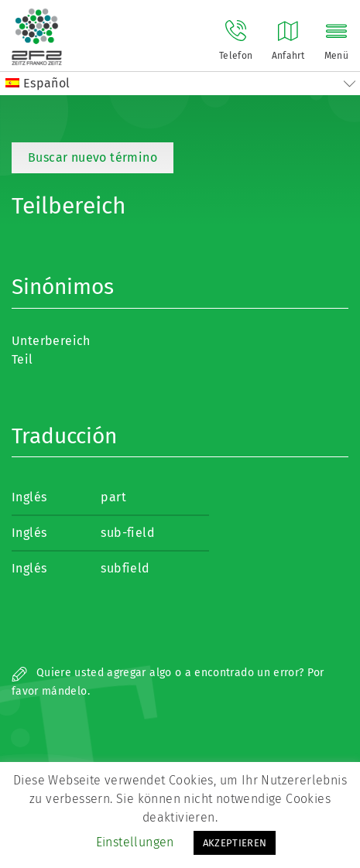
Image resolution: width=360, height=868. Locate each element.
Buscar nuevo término (93, 157)
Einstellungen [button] (135, 842)
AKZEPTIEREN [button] (235, 843)
